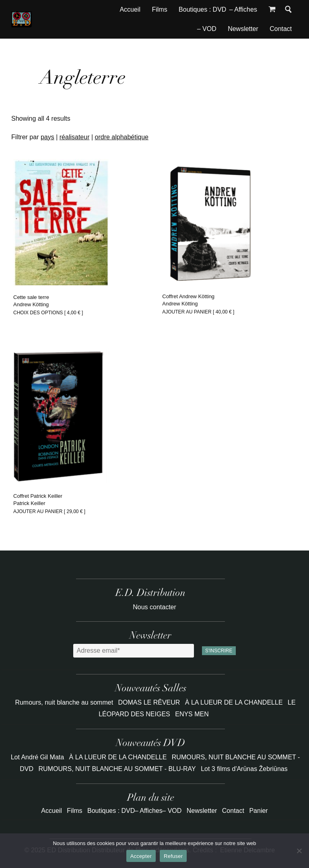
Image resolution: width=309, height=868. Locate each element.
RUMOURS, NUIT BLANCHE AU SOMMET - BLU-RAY (117, 769)
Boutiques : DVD (202, 9)
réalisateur (75, 137)
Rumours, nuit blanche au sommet (65, 702)
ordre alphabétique (122, 137)
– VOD (207, 29)
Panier (258, 811)
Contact (281, 29)
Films (159, 9)
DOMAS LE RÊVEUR (150, 702)
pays (47, 137)
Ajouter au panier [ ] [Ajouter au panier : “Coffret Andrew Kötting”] (198, 312)
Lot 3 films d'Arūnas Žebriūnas (244, 769)
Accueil (130, 9)
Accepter (141, 856)
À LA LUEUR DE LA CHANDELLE (235, 702)
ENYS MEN (192, 714)
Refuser (173, 856)
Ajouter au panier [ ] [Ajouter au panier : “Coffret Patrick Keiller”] (49, 511)
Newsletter (243, 29)
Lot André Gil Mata (38, 757)
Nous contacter (154, 607)
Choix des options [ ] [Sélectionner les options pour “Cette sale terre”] (48, 313)
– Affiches (243, 9)
